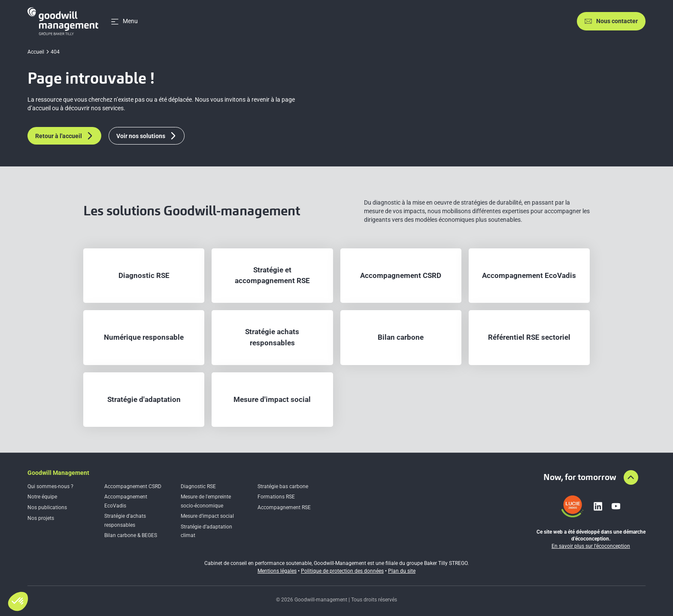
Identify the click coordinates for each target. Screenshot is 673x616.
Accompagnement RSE (284, 507)
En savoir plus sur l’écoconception (591, 546)
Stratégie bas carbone (283, 486)
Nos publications (47, 507)
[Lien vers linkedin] (598, 506)
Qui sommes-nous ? (50, 486)
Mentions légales (277, 571)
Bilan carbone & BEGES (131, 535)
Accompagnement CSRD (133, 486)
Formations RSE (276, 497)
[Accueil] (63, 21)
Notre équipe (42, 497)
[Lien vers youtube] (616, 506)
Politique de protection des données (342, 571)
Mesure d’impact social (207, 516)
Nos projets (41, 518)
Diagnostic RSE (198, 486)
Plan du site (402, 571)
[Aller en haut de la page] (631, 477)
